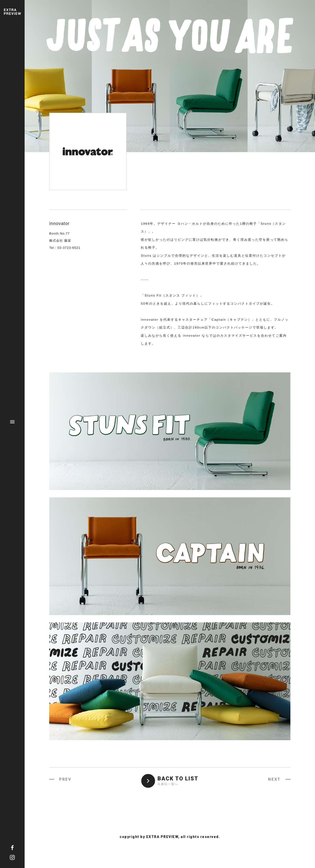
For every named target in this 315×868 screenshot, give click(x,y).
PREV (65, 779)
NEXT (274, 779)
